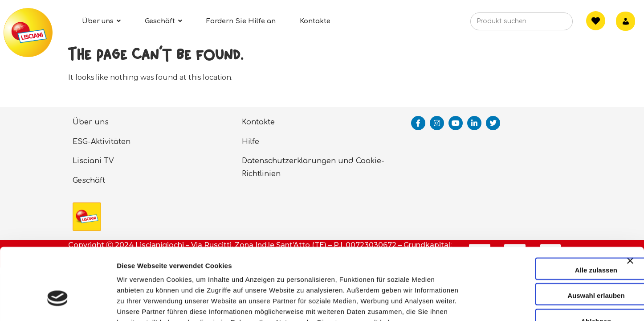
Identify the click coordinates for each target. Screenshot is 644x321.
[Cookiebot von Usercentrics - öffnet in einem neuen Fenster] (58, 304)
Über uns (91, 122)
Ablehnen (547, 265)
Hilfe (251, 142)
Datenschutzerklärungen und (298, 161)
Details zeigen (474, 303)
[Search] (552, 24)
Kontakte (258, 122)
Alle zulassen (547, 214)
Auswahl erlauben (547, 240)
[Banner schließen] (630, 213)
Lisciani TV (93, 161)
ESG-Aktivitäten (102, 142)
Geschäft (89, 181)
